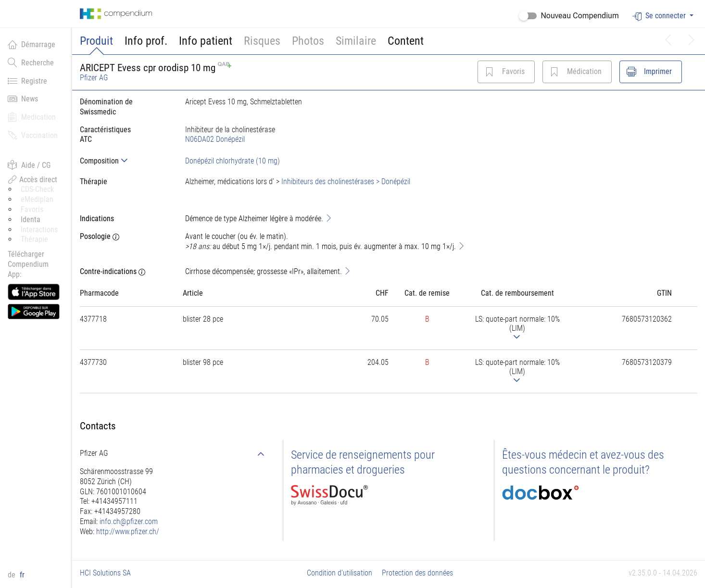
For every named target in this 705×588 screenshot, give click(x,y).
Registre (27, 81)
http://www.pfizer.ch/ (128, 532)
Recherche (31, 63)
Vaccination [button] (33, 135)
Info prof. (146, 41)
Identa (31, 219)
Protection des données (417, 573)
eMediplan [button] (37, 199)
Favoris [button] (32, 209)
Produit (96, 41)
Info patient (206, 41)
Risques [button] (262, 41)
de (13, 575)
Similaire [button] (356, 41)
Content (406, 41)
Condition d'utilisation (340, 573)
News (23, 99)
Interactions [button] (39, 230)
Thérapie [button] (34, 239)
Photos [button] (308, 41)
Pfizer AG (94, 78)
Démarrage (31, 44)
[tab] (125, 161)
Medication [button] (32, 117)
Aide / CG (29, 165)
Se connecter (660, 16)
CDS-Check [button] (37, 189)
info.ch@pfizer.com (129, 521)
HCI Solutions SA (105, 573)
